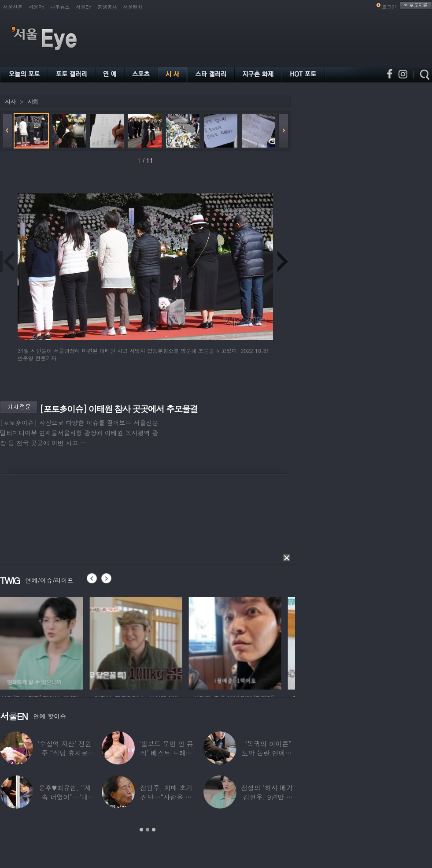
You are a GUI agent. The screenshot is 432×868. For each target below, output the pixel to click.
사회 (33, 102)
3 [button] (154, 830)
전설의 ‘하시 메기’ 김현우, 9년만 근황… (268, 797)
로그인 (389, 7)
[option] (46, 642)
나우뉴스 (60, 7)
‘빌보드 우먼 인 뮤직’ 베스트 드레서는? (166, 753)
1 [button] (141, 830)
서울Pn (36, 7)
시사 (10, 102)
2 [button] (148, 830)
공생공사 (107, 7)
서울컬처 (133, 7)
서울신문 (13, 7)
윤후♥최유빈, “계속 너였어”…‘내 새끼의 (65, 797)
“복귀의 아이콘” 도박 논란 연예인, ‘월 (268, 753)
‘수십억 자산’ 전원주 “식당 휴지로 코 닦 (65, 753)
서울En (83, 7)
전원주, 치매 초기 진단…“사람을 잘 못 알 (166, 797)
